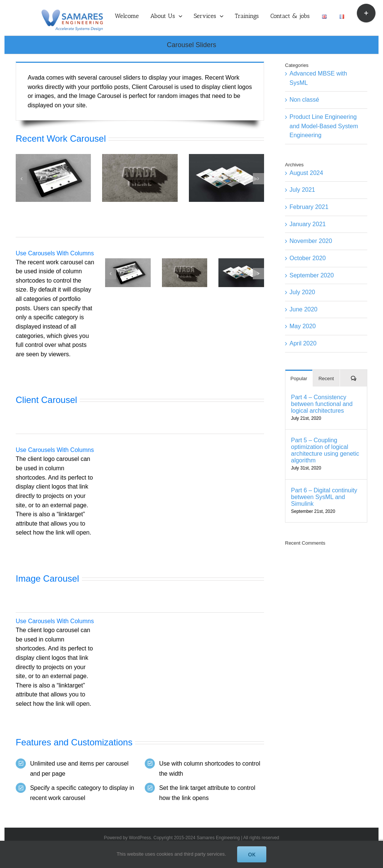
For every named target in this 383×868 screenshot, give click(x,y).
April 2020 (303, 343)
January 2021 (308, 224)
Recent (326, 378)
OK (252, 854)
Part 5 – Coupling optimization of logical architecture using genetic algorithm (325, 450)
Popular (299, 378)
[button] (21, 179)
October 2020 (308, 258)
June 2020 (304, 309)
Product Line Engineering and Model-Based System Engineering (324, 126)
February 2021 (309, 207)
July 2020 (302, 292)
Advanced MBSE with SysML (318, 78)
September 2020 (312, 275)
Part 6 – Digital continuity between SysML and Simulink (324, 497)
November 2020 (311, 241)
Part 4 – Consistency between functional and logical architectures (322, 404)
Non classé (304, 100)
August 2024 (306, 173)
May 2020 (303, 326)
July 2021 (302, 190)
